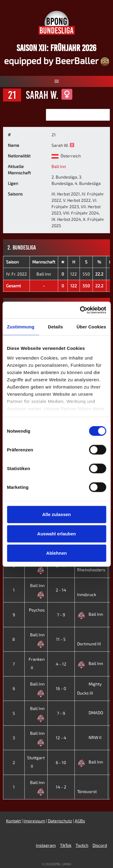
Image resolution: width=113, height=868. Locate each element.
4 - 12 (61, 664)
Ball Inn (59, 166)
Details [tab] (55, 327)
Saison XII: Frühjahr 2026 (56, 48)
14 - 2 (61, 787)
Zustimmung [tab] (21, 327)
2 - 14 (61, 590)
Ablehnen (56, 553)
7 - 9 (61, 615)
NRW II (89, 737)
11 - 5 (61, 639)
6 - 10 (61, 762)
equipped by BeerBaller (57, 60)
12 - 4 (61, 738)
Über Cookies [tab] (91, 327)
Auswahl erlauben (56, 534)
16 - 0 (61, 688)
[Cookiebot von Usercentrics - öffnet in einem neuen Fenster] (80, 310)
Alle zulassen (56, 514)
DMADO (90, 713)
